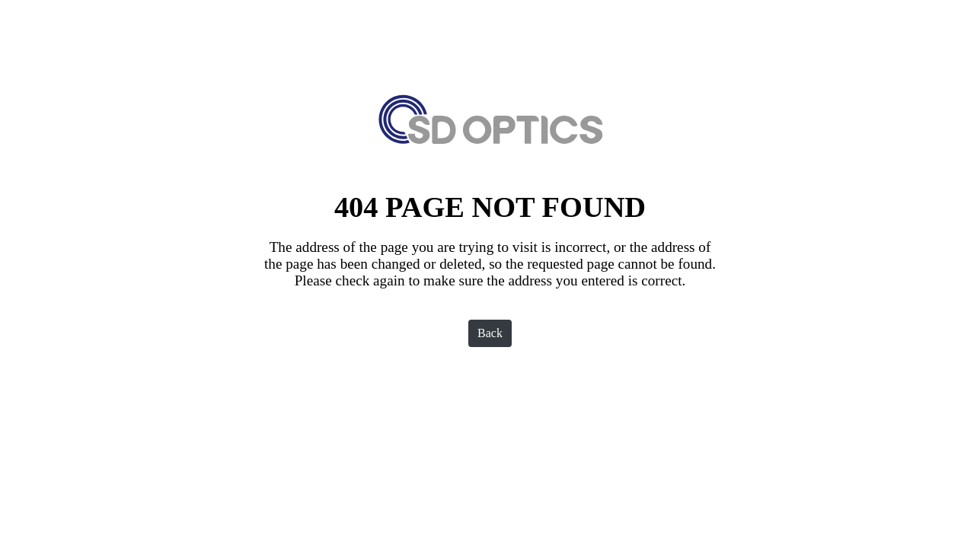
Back (490, 333)
